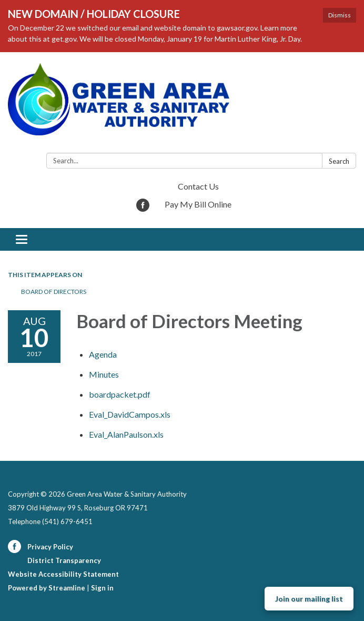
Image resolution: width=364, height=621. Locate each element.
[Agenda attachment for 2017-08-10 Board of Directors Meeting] (103, 354)
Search (339, 161)
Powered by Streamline (47, 588)
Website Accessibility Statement (63, 574)
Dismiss (340, 15)
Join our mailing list (309, 599)
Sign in (102, 588)
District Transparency (64, 560)
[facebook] (143, 208)
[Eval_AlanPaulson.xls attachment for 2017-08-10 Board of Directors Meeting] (126, 434)
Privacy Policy (50, 547)
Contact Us (198, 186)
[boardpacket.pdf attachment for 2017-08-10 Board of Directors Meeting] (120, 394)
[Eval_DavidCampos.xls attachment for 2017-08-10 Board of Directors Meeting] (130, 414)
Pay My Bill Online (198, 204)
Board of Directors (54, 292)
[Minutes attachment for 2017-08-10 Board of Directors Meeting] (104, 374)
